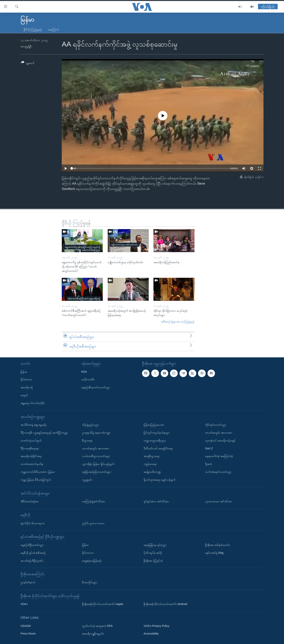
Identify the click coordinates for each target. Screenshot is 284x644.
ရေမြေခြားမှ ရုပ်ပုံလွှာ (155, 545)
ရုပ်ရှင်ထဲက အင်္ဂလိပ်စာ (156, 501)
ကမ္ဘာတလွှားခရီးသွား (155, 440)
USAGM (26, 626)
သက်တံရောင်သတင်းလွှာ (218, 472)
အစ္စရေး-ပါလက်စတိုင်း (33, 403)
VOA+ (24, 604)
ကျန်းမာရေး (150, 464)
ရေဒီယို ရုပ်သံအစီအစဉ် (33, 553)
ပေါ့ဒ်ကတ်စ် (88, 379)
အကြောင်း (54, 30)
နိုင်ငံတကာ (26, 379)
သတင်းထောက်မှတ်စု (32, 464)
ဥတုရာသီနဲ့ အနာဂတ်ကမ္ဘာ (96, 433)
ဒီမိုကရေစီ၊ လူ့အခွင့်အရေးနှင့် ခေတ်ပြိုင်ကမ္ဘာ (44, 433)
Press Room (28, 634)
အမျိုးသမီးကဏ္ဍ (152, 472)
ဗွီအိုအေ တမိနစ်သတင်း (218, 545)
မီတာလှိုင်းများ (90, 582)
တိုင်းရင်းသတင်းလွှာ (216, 425)
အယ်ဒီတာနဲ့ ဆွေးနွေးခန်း (34, 425)
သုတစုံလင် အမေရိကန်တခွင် (220, 440)
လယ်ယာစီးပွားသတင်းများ (96, 456)
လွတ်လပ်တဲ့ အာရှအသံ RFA (97, 626)
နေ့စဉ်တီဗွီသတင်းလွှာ (32, 545)
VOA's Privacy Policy (156, 626)
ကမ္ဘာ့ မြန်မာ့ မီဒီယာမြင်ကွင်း (36, 480)
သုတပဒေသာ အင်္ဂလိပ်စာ (219, 501)
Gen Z (209, 448)
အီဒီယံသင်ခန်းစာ (30, 501)
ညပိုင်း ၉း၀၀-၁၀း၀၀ (93, 523)
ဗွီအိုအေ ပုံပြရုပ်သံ (153, 561)
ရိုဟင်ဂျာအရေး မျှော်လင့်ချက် (160, 480)
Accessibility (151, 634)
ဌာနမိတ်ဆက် (28, 582)
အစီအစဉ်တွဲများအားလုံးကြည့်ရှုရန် (178, 322)
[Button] (27, 63)
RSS (84, 372)
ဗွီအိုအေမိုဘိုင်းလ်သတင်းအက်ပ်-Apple (103, 604)
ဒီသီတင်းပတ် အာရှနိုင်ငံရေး (158, 448)
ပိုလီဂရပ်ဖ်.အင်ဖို (153, 553)
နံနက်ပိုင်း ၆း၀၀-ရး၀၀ (33, 523)
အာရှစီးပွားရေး (152, 456)
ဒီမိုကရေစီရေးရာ (30, 448)
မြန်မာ (24, 372)
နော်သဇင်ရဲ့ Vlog (214, 553)
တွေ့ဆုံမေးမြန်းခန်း (92, 561)
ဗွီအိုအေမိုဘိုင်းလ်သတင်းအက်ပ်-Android (165, 604)
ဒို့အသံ (209, 464)
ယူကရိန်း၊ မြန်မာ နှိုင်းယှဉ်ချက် (98, 464)
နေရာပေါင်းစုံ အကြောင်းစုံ (219, 456)
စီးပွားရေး (87, 440)
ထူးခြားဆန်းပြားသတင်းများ (97, 472)
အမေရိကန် (27, 387)
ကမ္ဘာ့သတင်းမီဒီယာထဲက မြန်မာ (38, 472)
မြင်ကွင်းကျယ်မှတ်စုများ (157, 433)
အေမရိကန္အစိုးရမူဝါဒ (93, 634)
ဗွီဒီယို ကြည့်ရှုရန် (33, 30)
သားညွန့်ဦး (26, 46)
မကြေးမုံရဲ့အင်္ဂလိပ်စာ (93, 501)
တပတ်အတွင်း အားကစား (96, 448)
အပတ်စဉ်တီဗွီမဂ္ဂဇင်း (32, 561)
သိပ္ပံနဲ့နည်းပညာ (91, 425)
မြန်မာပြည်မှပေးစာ (154, 425)
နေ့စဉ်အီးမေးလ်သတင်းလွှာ (96, 387)
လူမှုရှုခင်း (87, 480)
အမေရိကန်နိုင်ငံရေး (31, 456)
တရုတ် (24, 395)
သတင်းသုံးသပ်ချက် (31, 440)
